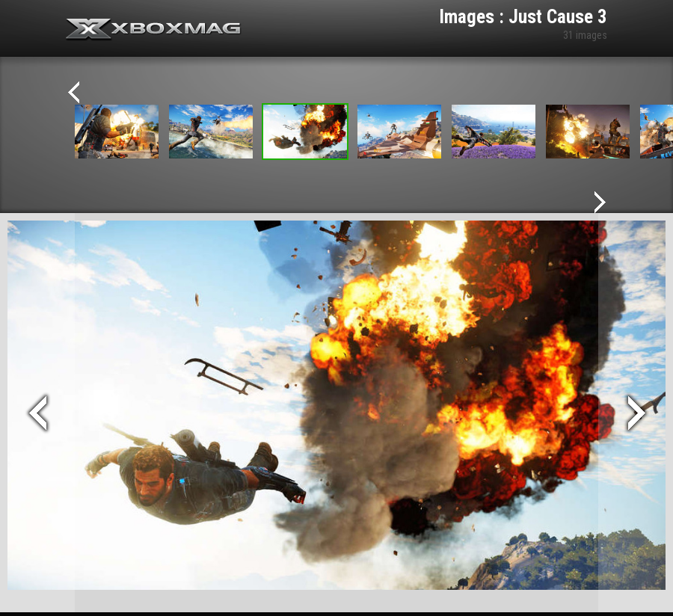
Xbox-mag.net (154, 30)
